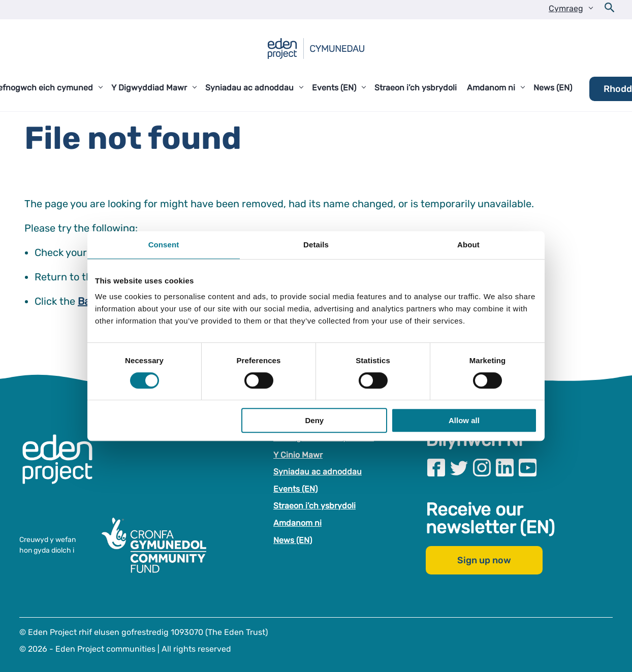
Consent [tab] (164, 245)
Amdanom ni (297, 523)
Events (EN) (295, 489)
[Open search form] (610, 10)
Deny (315, 420)
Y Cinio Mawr (298, 455)
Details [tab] (316, 245)
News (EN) (293, 540)
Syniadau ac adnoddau (318, 472)
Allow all (464, 420)
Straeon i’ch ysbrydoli (314, 506)
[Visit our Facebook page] (436, 468)
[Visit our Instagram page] (482, 468)
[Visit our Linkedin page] (505, 468)
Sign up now (484, 560)
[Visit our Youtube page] (528, 468)
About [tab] (468, 245)
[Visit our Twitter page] (459, 468)
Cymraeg (566, 8)
